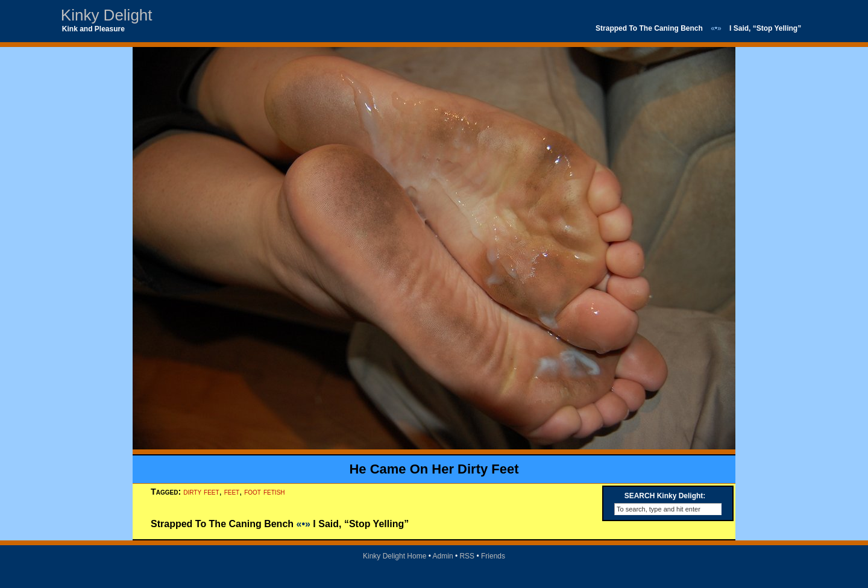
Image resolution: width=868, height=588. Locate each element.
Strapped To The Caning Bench (649, 28)
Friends (493, 556)
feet (232, 492)
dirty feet (201, 492)
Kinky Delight (107, 15)
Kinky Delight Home (395, 556)
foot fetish (264, 492)
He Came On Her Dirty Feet (434, 469)
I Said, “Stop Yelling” (765, 28)
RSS (467, 556)
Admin (443, 556)
